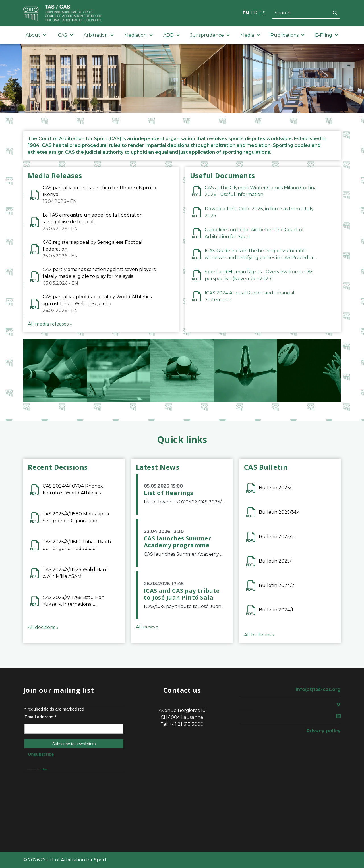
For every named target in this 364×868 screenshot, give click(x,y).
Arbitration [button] (99, 35)
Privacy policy (324, 731)
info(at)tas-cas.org (318, 689)
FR (254, 13)
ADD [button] (172, 35)
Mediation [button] (139, 35)
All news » (147, 627)
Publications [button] (288, 35)
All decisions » (43, 627)
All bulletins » (259, 635)
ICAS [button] (65, 35)
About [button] (36, 35)
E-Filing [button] (327, 35)
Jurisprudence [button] (210, 35)
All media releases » (50, 324)
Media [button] (250, 35)
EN (246, 13)
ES (263, 13)
